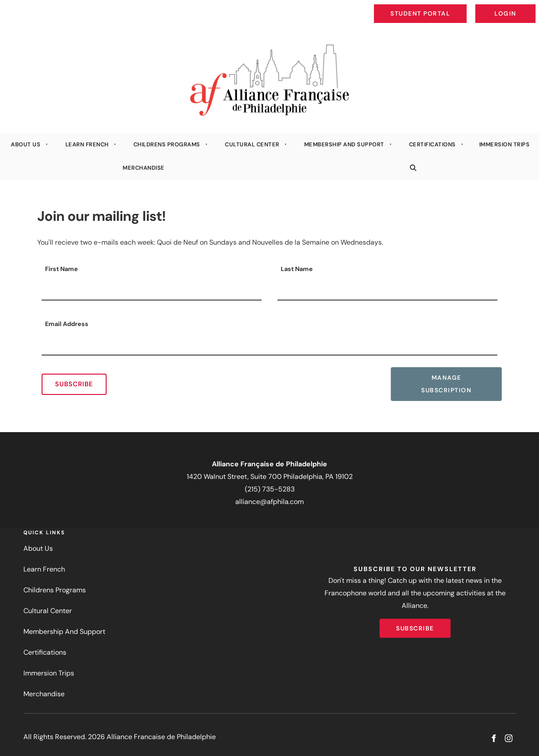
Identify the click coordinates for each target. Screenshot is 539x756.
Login (528, 7)
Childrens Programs (167, 144)
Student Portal (440, 7)
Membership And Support (344, 144)
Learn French (87, 144)
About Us (26, 144)
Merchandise (144, 168)
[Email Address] (269, 345)
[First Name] (152, 290)
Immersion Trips (49, 673)
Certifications (432, 144)
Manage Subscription (432, 374)
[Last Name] (387, 290)
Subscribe (74, 384)
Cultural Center (252, 144)
